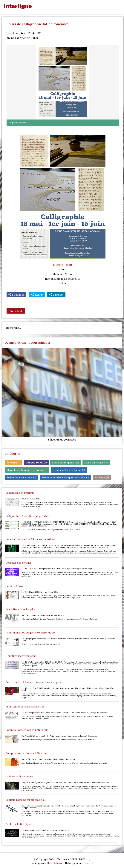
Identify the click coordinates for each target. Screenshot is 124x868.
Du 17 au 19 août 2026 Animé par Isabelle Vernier (43, 615)
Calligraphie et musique (20, 493)
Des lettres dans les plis (20, 609)
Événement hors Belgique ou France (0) (65, 477)
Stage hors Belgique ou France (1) (27, 470)
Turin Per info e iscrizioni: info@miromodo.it (41, 644)
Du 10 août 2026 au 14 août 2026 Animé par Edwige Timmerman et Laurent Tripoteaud (59, 736)
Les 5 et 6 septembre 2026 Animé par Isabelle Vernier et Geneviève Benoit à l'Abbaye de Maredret (65, 713)
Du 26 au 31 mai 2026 (31, 499)
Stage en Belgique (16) (66, 463)
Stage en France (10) (96, 463)
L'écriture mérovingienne (21, 656)
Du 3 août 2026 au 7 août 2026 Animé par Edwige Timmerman (48, 759)
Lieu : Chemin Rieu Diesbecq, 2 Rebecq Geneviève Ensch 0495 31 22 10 (51, 530)
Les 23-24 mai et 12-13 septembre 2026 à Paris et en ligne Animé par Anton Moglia (58, 569)
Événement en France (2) (21, 477)
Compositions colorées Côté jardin (27, 730)
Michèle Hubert (63, 265)
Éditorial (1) (13, 463)
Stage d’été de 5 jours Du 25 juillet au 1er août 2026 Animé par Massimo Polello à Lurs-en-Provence (65, 783)
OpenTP (89, 863)
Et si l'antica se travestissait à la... (26, 707)
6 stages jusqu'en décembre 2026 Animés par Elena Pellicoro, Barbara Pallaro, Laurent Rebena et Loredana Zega (68, 640)
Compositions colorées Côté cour (26, 753)
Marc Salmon (55, 863)
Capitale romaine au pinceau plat (26, 800)
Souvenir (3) (102, 477)
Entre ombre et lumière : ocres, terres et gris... (34, 682)
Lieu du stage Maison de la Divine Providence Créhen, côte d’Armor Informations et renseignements (64, 763)
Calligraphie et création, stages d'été (28, 516)
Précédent (16, 311)
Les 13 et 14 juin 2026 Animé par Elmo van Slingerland (45, 830)
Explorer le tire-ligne (19, 824)
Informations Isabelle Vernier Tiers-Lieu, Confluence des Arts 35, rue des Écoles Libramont (60, 619)
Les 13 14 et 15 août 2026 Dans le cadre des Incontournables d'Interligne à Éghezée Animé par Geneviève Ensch (68, 689)
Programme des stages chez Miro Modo (30, 633)
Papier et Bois (14, 586)
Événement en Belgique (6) (69, 470)
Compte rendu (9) (36, 463)
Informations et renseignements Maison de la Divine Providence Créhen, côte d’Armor (58, 740)
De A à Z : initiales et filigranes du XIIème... (31, 539)
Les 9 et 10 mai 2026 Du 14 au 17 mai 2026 (40, 592)
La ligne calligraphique (19, 776)
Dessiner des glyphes (19, 563)
